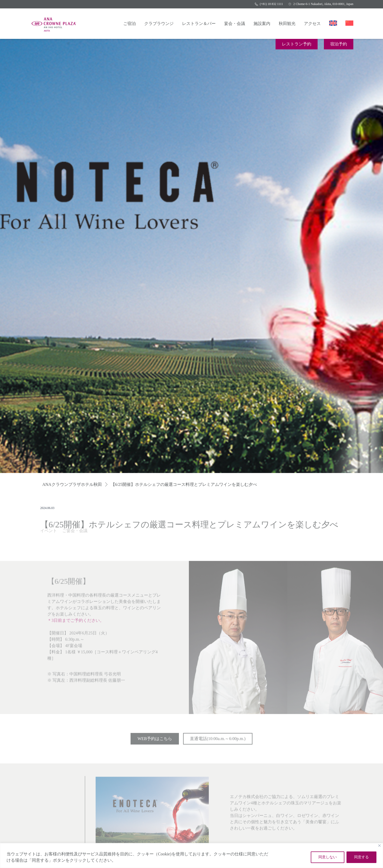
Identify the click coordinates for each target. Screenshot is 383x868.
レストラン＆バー (199, 24)
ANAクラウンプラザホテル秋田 (72, 484)
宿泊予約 (339, 44)
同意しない (328, 857)
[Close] (379, 846)
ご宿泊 (130, 24)
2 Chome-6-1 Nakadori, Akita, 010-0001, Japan (321, 4)
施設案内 (262, 24)
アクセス (312, 24)
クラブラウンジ (159, 24)
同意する (361, 857)
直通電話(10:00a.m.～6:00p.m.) (218, 740)
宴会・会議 (235, 24)
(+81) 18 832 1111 (269, 4)
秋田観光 (287, 24)
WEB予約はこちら (155, 740)
